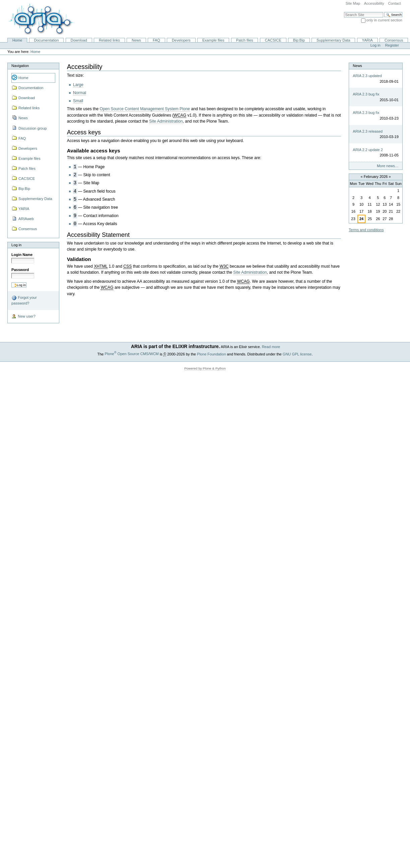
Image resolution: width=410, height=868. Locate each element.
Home (17, 40)
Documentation (46, 40)
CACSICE (273, 40)
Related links (109, 40)
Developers (181, 40)
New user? (23, 317)
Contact (394, 3)
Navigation (20, 66)
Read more (271, 347)
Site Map (353, 3)
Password (20, 270)
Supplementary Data (333, 40)
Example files (213, 40)
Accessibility (374, 3)
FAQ (156, 40)
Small (78, 101)
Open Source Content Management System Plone (145, 109)
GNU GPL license (297, 354)
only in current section (384, 20)
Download (79, 40)
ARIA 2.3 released (368, 131)
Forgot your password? (24, 300)
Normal (80, 93)
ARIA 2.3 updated (367, 76)
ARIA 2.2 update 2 (368, 150)
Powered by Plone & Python (205, 368)
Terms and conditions (366, 230)
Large (78, 85)
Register (392, 45)
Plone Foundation (211, 354)
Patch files (245, 40)
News (136, 40)
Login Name (22, 255)
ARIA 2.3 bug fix (366, 94)
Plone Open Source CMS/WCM (132, 354)
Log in (375, 45)
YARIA (367, 40)
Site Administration (166, 121)
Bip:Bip (299, 40)
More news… (388, 166)
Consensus (394, 40)
